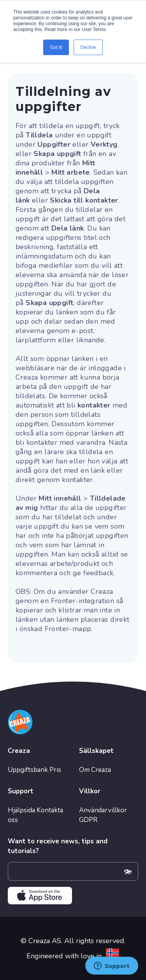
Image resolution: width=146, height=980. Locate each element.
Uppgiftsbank (28, 770)
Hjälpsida (21, 810)
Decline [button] (88, 47)
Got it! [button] (56, 47)
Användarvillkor (103, 810)
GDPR (88, 820)
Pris (55, 770)
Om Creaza (95, 770)
